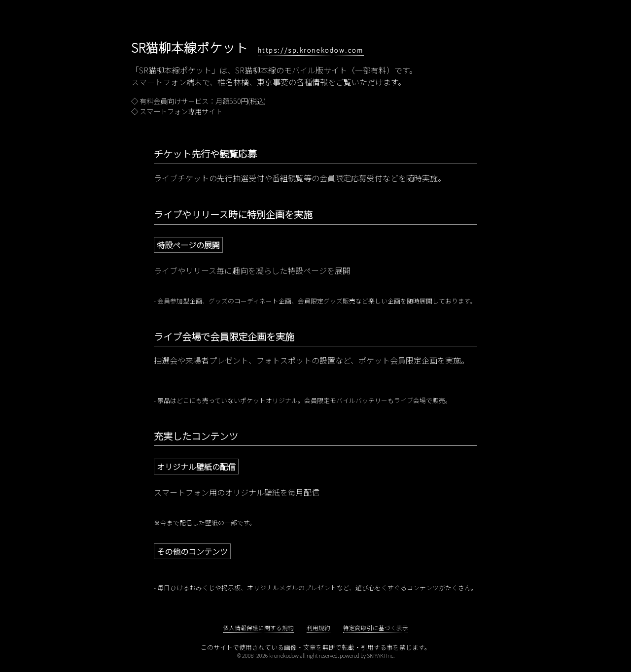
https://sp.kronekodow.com (311, 50)
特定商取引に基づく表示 (376, 628)
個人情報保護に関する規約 (258, 628)
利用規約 (318, 628)
